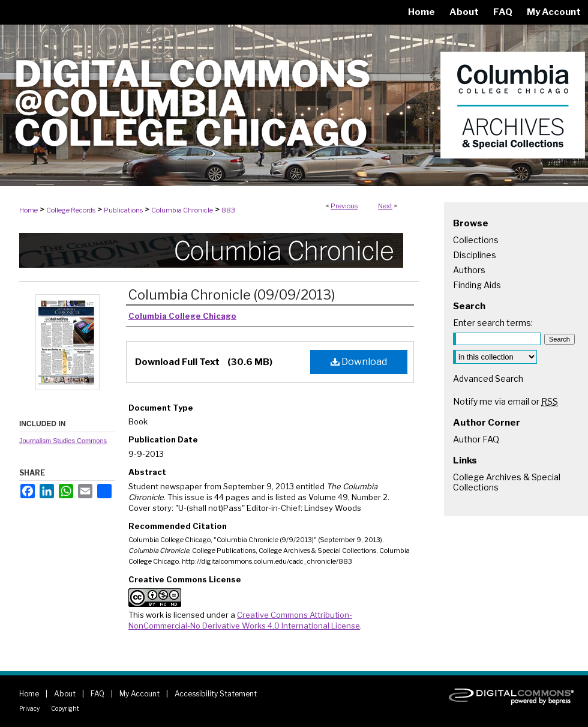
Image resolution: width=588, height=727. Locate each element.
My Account (139, 694)
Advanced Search (488, 379)
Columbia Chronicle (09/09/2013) (232, 295)
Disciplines (475, 255)
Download (359, 362)
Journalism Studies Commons (63, 441)
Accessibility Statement (216, 694)
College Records (71, 210)
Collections (476, 240)
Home (28, 210)
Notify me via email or (505, 401)
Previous (344, 206)
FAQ (97, 694)
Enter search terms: (493, 323)
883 (228, 210)
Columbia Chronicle (182, 210)
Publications (123, 210)
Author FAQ (476, 439)
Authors (469, 270)
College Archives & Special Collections (507, 482)
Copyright (65, 708)
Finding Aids (477, 285)
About (65, 694)
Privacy (29, 708)
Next (385, 206)
